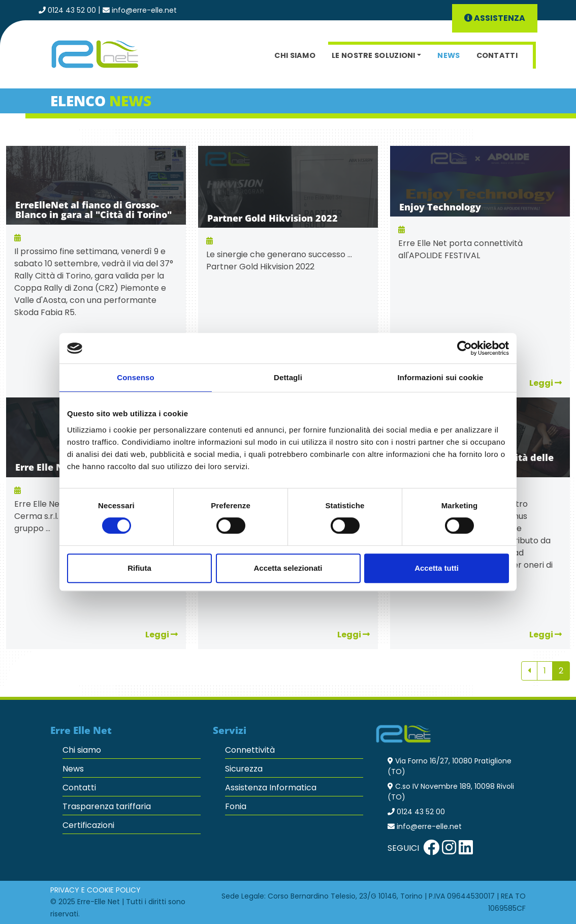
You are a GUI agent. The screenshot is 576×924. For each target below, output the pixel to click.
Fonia (236, 806)
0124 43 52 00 (72, 10)
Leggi (162, 635)
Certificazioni (88, 825)
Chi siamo (295, 55)
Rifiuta (139, 568)
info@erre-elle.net (144, 10)
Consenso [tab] (135, 377)
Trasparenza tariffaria (107, 806)
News (449, 55)
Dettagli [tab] (288, 377)
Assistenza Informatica (271, 788)
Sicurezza (244, 769)
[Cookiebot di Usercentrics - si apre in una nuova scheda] (465, 348)
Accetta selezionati (288, 568)
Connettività (250, 750)
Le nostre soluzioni (374, 55)
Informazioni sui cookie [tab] (441, 377)
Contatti (497, 55)
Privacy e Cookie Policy (95, 890)
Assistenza (495, 18)
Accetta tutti (437, 568)
